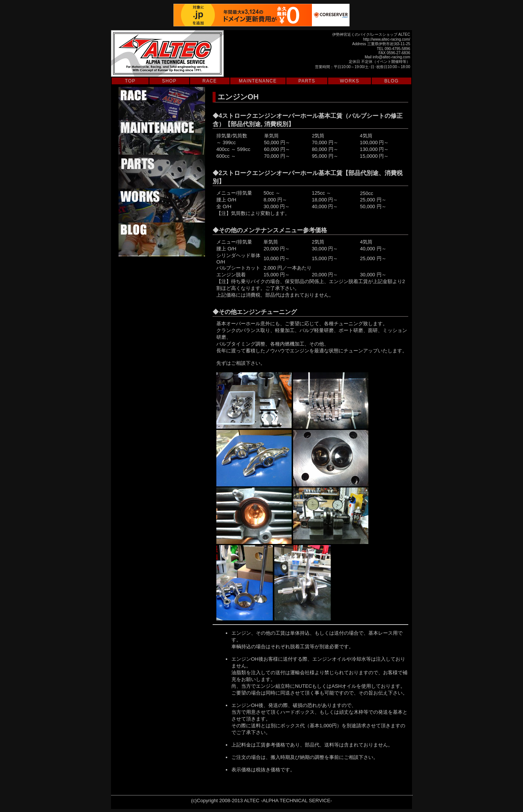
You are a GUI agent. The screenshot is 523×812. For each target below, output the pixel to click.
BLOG (391, 81)
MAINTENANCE (258, 81)
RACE (210, 81)
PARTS (307, 81)
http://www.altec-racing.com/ (387, 39)
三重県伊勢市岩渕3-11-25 (389, 44)
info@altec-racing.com (391, 57)
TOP (130, 81)
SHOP (170, 81)
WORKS (349, 81)
